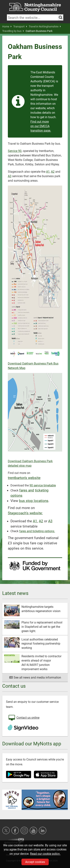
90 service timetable (43, 485)
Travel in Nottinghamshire (45, 27)
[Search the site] (61, 17)
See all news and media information (35, 677)
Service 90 (15, 151)
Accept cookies (35, 862)
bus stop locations (34, 501)
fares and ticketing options (37, 531)
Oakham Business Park (39, 31)
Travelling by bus (13, 31)
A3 (10, 176)
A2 (53, 171)
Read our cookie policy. (45, 854)
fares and (27, 490)
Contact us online (24, 718)
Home (7, 27)
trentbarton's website (24, 478)
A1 (48, 171)
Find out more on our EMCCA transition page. (41, 126)
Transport (20, 27)
